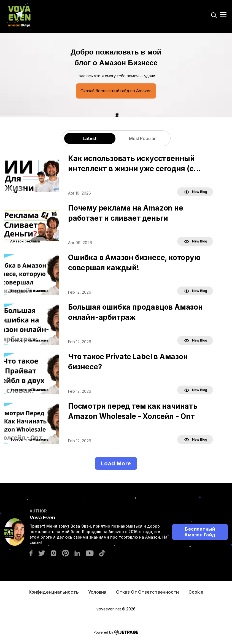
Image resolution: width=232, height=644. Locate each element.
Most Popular (142, 138)
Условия (97, 592)
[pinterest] (65, 553)
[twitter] (42, 553)
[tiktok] (102, 553)
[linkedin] (77, 553)
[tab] (90, 138)
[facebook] (31, 553)
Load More (116, 463)
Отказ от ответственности (147, 592)
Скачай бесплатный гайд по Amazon (116, 91)
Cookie (196, 592)
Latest (90, 138)
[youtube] (90, 553)
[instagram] (54, 553)
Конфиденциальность (54, 592)
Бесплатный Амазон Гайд (200, 532)
